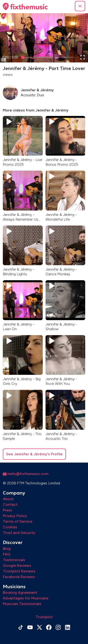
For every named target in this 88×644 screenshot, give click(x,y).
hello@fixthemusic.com (26, 474)
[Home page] (25, 7)
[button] (80, 6)
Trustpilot (44, 617)
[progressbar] (10, 57)
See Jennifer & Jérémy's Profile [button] (34, 454)
